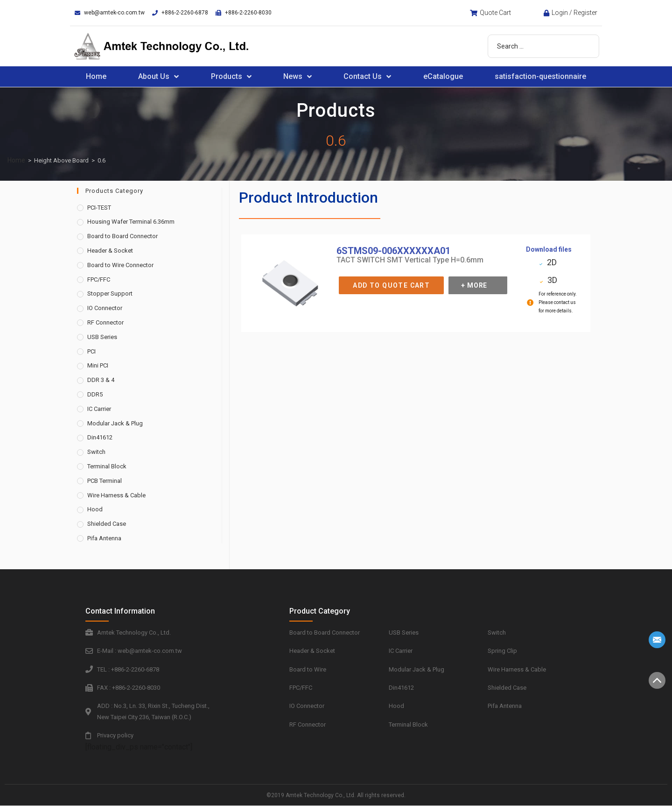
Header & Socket (110, 251)
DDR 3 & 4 (101, 380)
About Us (158, 77)
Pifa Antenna (104, 538)
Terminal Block (107, 466)
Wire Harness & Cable (116, 495)
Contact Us (367, 77)
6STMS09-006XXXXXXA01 (393, 251)
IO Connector (105, 308)
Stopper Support (110, 293)
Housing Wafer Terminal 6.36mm (131, 222)
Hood (95, 509)
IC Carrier (99, 409)
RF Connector (105, 322)
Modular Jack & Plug (115, 423)
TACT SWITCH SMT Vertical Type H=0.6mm (410, 260)
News (297, 77)
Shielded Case (107, 524)
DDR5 (95, 394)
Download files (549, 249)
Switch (96, 452)
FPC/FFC (99, 279)
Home (96, 76)
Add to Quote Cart (391, 285)
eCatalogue (443, 76)
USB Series (102, 337)
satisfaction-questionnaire (540, 76)
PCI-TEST (99, 208)
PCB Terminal (105, 481)
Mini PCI (98, 365)
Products (231, 77)
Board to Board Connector (122, 236)
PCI (91, 351)
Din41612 (100, 437)
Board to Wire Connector (120, 265)
